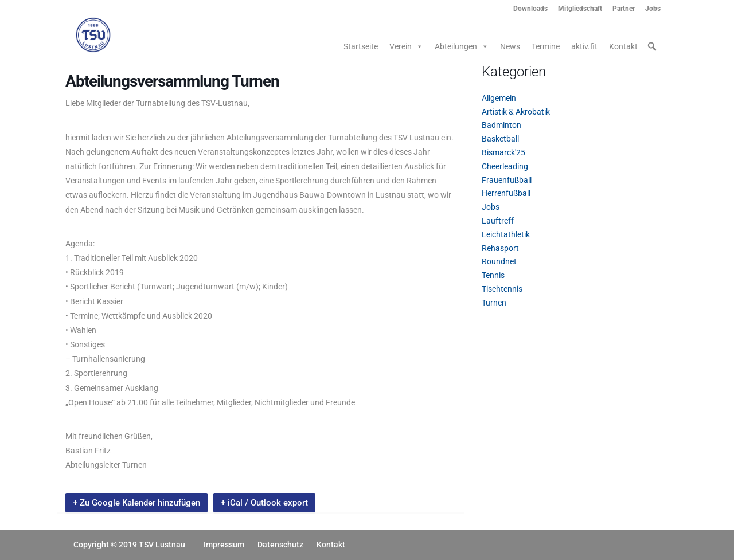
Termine (546, 46)
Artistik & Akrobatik (516, 112)
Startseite (361, 46)
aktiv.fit (584, 46)
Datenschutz (280, 545)
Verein (406, 46)
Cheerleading (505, 166)
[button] (652, 46)
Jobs (653, 9)
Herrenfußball (506, 193)
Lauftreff (498, 221)
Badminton (501, 125)
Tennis (493, 275)
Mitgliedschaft (580, 9)
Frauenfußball (507, 180)
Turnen (494, 303)
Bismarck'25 (503, 152)
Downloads (530, 9)
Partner (624, 9)
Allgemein (499, 98)
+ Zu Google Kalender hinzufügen (136, 503)
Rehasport (500, 248)
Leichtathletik (506, 234)
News (510, 46)
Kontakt (623, 46)
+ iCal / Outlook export (264, 503)
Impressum (224, 545)
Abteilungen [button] (462, 46)
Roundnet (499, 261)
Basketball (500, 139)
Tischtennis (502, 289)
